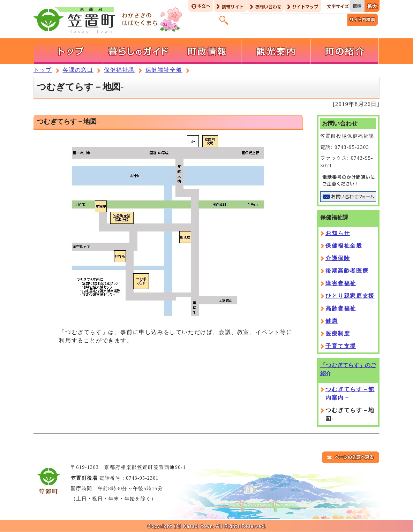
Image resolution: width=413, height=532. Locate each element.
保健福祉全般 (164, 70)
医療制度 (338, 333)
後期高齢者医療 (347, 271)
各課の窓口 (78, 70)
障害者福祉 (341, 283)
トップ (43, 70)
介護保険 (338, 258)
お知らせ (338, 233)
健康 (332, 321)
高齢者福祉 (341, 308)
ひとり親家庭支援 (350, 296)
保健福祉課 (119, 70)
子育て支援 (341, 346)
